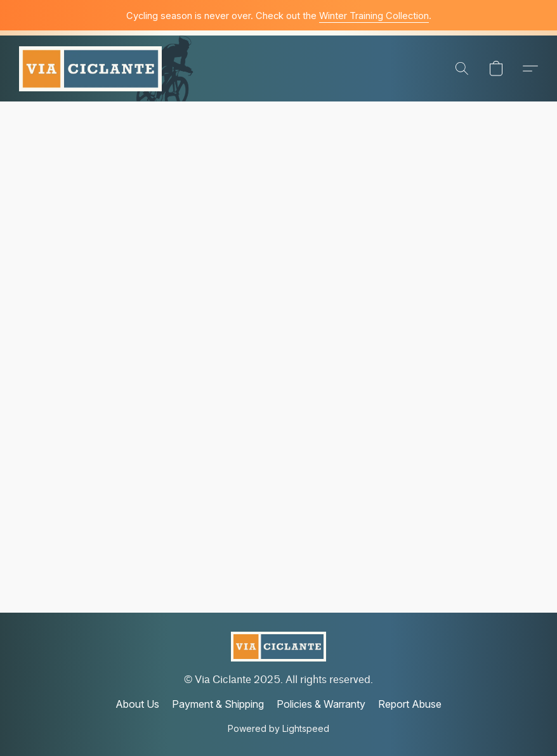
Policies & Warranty (321, 704)
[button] (90, 68)
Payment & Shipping (218, 704)
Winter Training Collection (374, 16)
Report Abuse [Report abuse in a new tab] (410, 704)
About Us (137, 704)
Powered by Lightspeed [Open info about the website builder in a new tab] (278, 728)
